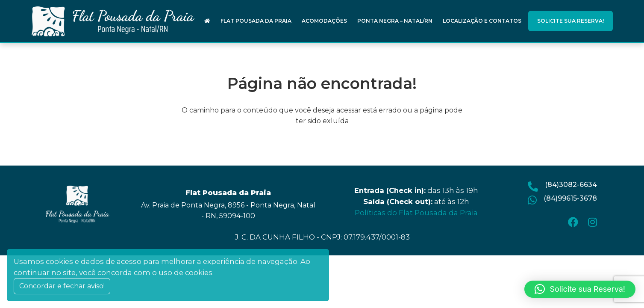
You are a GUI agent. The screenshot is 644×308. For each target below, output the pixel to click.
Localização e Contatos (482, 21)
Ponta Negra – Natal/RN (395, 21)
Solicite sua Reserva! (570, 21)
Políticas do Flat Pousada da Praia (416, 213)
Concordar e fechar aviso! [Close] (62, 286)
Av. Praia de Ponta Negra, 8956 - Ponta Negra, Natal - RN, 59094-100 (228, 210)
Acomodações (324, 21)
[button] (580, 289)
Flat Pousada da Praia (256, 21)
